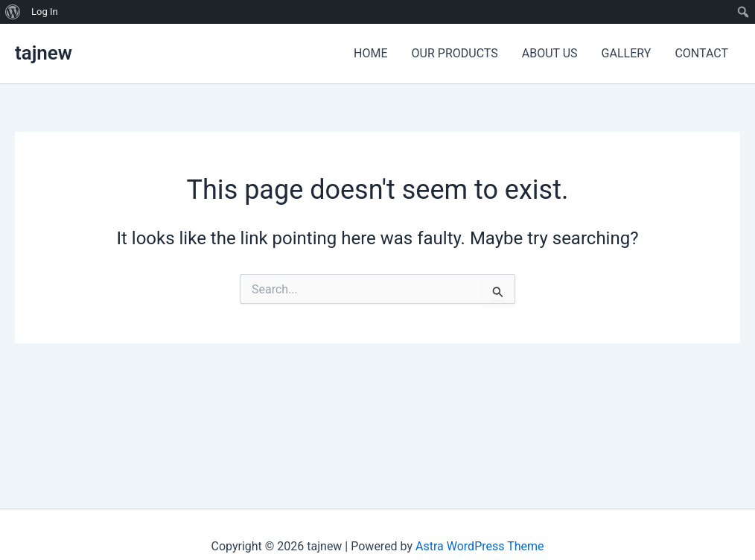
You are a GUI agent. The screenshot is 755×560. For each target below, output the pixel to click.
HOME (370, 53)
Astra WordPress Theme (480, 546)
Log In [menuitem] (45, 12)
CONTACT (701, 53)
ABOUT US (550, 53)
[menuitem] (13, 12)
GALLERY (627, 53)
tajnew (44, 53)
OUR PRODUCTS (455, 53)
